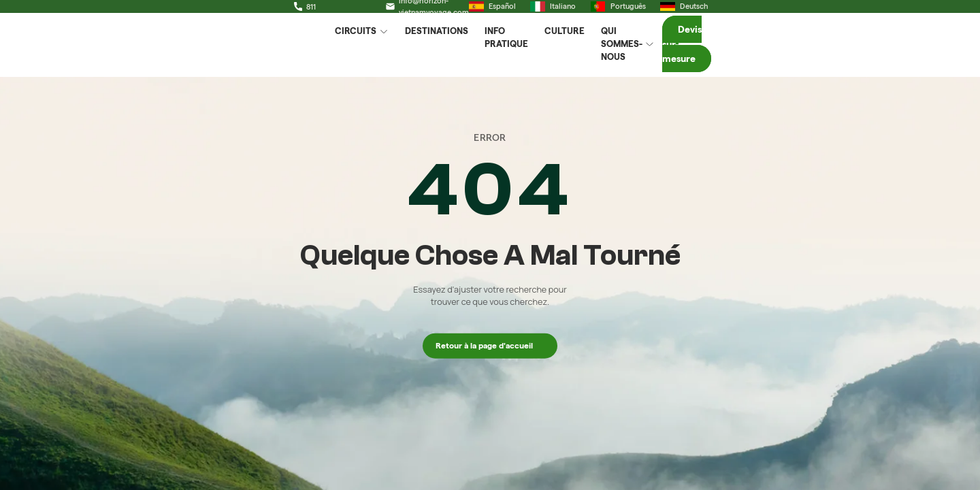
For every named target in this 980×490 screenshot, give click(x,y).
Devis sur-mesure (835, 51)
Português (783, 12)
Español (658, 12)
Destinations (440, 51)
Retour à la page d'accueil (490, 345)
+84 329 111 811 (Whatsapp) (160, 13)
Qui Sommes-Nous (675, 51)
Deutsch (850, 12)
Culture (590, 51)
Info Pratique (521, 51)
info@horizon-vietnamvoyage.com (318, 13)
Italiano (718, 12)
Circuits (365, 51)
